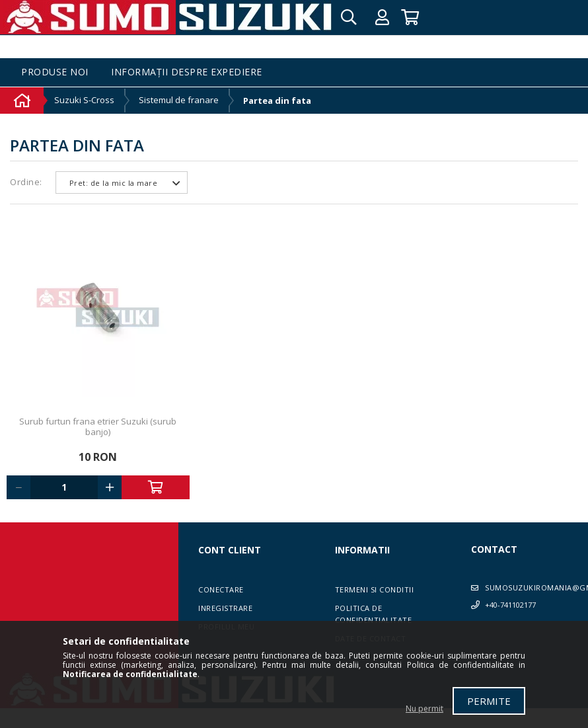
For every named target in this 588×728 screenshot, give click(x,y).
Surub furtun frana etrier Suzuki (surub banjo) (98, 426)
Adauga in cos (155, 487)
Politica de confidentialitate (374, 614)
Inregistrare (225, 608)
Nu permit (424, 708)
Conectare (221, 589)
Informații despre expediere (187, 72)
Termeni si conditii (375, 589)
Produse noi (55, 72)
